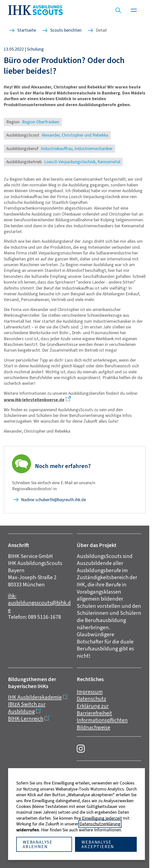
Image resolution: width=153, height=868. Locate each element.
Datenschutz (91, 699)
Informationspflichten (102, 720)
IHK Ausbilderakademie (35, 697)
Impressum (90, 692)
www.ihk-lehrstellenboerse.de (34, 400)
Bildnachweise (93, 727)
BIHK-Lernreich (26, 719)
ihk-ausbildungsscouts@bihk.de (39, 603)
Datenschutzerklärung (100, 824)
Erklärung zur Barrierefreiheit (94, 710)
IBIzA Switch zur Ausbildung (27, 708)
